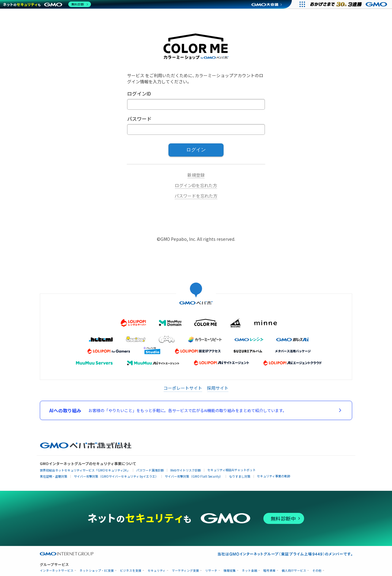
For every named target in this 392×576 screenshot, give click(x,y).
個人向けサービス (294, 571)
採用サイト (218, 388)
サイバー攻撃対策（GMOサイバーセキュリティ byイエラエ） (116, 476)
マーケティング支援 (185, 571)
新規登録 (196, 175)
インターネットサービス (57, 571)
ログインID (139, 94)
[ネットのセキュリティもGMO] (47, 4)
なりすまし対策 (240, 476)
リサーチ (211, 571)
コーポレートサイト (183, 388)
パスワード (139, 119)
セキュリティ (157, 571)
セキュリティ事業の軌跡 (274, 476)
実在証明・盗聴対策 (54, 476)
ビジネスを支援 (131, 571)
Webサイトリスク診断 (186, 470)
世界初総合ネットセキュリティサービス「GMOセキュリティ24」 (85, 470)
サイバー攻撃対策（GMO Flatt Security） (194, 476)
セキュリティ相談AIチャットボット (232, 470)
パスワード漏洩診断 (150, 470)
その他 (317, 571)
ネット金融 (250, 571)
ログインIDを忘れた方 (196, 186)
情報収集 (230, 571)
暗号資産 (269, 571)
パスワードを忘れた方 (196, 196)
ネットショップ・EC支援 (97, 571)
